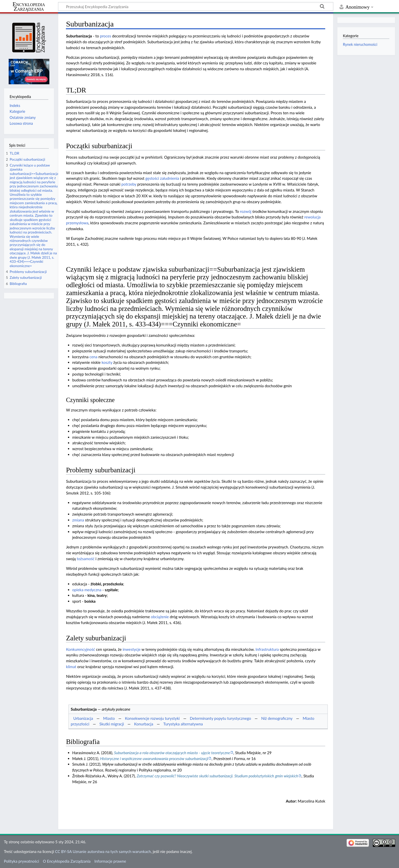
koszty (107, 362)
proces (106, 36)
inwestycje (132, 649)
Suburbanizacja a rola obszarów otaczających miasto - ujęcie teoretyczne (172, 753)
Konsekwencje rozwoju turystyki (152, 718)
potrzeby (129, 184)
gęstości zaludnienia (162, 178)
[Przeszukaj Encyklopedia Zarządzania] (196, 6)
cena (94, 357)
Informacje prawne (110, 861)
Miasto (109, 718)
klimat (71, 667)
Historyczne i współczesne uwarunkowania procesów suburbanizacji (154, 759)
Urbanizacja (83, 718)
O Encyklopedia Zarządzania (67, 861)
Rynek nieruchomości (360, 44)
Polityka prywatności (21, 861)
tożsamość (85, 559)
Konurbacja (144, 724)
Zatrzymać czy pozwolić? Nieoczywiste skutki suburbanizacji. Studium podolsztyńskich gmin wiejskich (217, 776)
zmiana (78, 520)
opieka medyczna (87, 590)
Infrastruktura (267, 649)
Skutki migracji (112, 724)
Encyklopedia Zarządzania (29, 7)
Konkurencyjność (80, 649)
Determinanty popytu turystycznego (220, 718)
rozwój (246, 211)
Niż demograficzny (277, 718)
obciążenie (160, 617)
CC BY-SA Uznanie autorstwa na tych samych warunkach (103, 851)
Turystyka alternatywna (183, 724)
